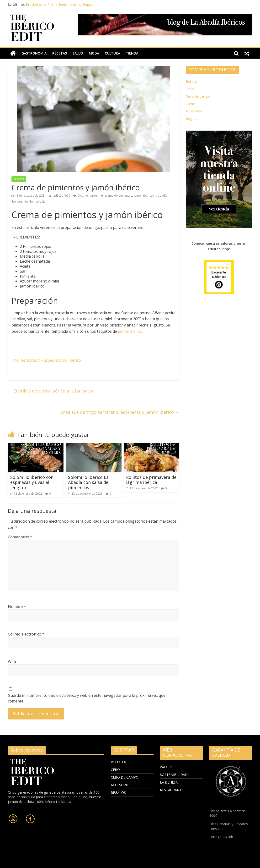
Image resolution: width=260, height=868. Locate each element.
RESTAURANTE (172, 790)
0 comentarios (85, 196)
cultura (112, 53)
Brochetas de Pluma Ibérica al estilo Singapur (61, 4)
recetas (60, 53)
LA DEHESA (169, 782)
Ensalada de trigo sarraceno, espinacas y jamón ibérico (120, 412)
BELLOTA (118, 762)
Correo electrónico (26, 634)
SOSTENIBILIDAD (174, 775)
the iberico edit (35, 202)
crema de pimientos (118, 196)
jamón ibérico (143, 196)
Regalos (192, 119)
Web (12, 662)
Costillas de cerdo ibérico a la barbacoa (51, 391)
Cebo (190, 89)
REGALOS (118, 792)
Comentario (20, 537)
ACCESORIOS (121, 785)
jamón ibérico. (130, 331)
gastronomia (34, 53)
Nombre (17, 607)
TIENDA (132, 53)
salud (78, 53)
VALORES (167, 767)
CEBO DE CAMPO (125, 777)
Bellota (191, 81)
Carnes (191, 104)
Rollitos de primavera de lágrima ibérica (151, 480)
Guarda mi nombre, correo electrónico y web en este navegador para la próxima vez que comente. (87, 698)
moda (94, 53)
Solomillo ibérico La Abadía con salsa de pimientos (88, 482)
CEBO (115, 769)
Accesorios (194, 111)
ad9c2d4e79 (62, 196)
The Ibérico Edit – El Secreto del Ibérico (46, 360)
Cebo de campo (198, 96)
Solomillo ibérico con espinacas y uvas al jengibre (32, 482)
